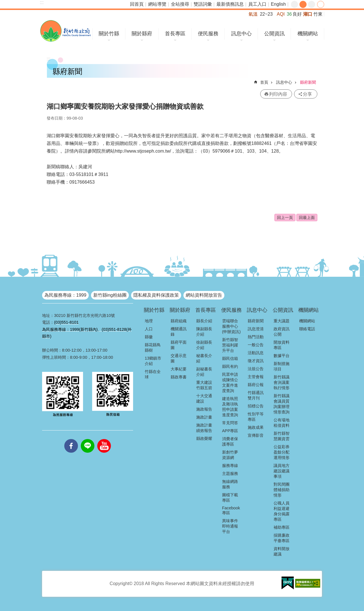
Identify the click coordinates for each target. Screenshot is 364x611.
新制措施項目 (282, 366)
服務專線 (230, 466)
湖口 (308, 14)
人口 (149, 329)
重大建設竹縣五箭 (204, 385)
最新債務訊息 (230, 4)
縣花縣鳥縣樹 (153, 347)
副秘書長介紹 (204, 372)
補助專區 (282, 527)
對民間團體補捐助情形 (282, 490)
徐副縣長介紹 (204, 345)
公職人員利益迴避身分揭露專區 (282, 511)
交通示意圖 (179, 358)
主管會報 (256, 377)
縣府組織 (179, 321)
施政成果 (256, 427)
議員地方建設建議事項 (282, 471)
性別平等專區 (256, 417)
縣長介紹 (204, 321)
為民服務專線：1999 (65, 295)
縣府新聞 (308, 82)
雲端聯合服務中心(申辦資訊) (231, 326)
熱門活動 (256, 337)
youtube (104, 439)
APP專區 (230, 431)
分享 (321, 4)
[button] (288, 583)
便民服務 (208, 34)
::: (42, 2)
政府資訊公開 (282, 332)
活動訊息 (256, 353)
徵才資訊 (256, 361)
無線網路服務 (230, 484)
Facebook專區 (231, 510)
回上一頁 (285, 218)
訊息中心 (241, 34)
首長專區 (175, 34)
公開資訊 (274, 34)
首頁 (264, 82)
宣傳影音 (256, 435)
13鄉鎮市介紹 (153, 361)
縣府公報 (256, 385)
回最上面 (307, 218)
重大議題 (282, 321)
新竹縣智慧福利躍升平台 (230, 345)
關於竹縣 (109, 34)
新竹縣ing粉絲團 (110, 295)
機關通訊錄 (179, 332)
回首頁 (137, 4)
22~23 (266, 14)
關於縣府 (142, 34)
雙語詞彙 (203, 4)
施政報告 (204, 409)
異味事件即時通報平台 (230, 526)
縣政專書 (179, 377)
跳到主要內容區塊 (3, 3)
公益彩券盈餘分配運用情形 (282, 452)
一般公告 (256, 345)
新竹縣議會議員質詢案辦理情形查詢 (282, 404)
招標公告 (256, 406)
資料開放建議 (282, 551)
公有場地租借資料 (282, 423)
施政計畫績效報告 (204, 428)
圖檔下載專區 (230, 498)
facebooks (71, 439)
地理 (149, 321)
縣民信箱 (230, 358)
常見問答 (230, 423)
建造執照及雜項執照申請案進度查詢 (230, 407)
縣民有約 (230, 366)
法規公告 (256, 369)
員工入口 (257, 4)
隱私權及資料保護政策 (156, 295)
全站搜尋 (180, 4)
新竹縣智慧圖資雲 (282, 436)
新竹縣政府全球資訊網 (66, 31)
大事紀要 (179, 369)
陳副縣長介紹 (204, 332)
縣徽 (149, 337)
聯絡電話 (307, 329)
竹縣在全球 (153, 374)
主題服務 (230, 473)
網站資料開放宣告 (204, 295)
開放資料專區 (282, 345)
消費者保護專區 (230, 441)
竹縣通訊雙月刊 (256, 395)
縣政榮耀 (204, 438)
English (278, 4)
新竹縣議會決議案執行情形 (282, 382)
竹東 (318, 14)
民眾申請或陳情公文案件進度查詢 (230, 383)
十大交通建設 (204, 398)
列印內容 (278, 94)
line (88, 439)
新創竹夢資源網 (230, 455)
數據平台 (282, 356)
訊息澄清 (256, 329)
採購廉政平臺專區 (282, 538)
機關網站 (308, 34)
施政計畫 (204, 417)
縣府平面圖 (179, 345)
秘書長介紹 (204, 358)
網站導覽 (157, 4)
